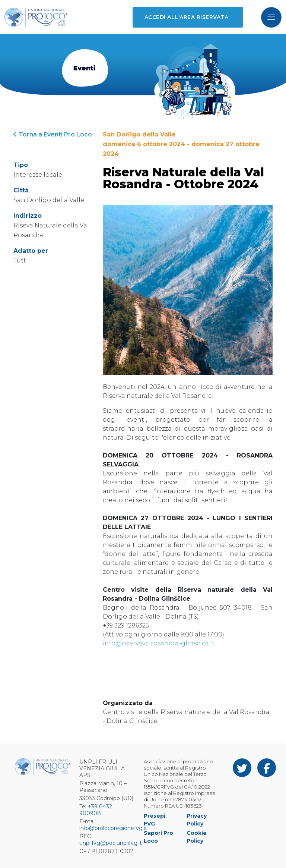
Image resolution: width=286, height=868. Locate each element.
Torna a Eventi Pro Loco (53, 134)
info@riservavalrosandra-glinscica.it (159, 643)
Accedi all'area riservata (186, 17)
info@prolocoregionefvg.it (113, 828)
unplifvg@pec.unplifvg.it (111, 843)
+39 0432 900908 (96, 810)
